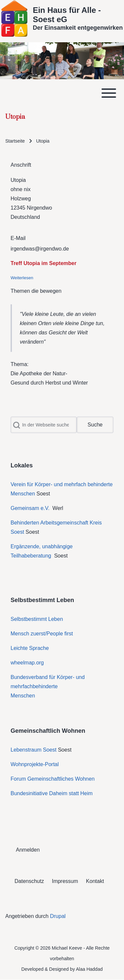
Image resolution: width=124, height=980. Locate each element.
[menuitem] (28, 850)
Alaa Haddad (89, 969)
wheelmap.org (27, 663)
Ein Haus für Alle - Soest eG (67, 15)
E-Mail (18, 238)
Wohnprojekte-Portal (35, 764)
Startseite (15, 141)
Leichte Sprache (30, 648)
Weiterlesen (22, 278)
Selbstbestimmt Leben (37, 619)
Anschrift (21, 165)
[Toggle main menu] (62, 93)
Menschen (23, 696)
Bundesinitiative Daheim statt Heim (52, 793)
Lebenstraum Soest (34, 750)
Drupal (58, 916)
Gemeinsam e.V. (30, 508)
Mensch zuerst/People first (42, 634)
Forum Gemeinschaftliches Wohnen (53, 779)
